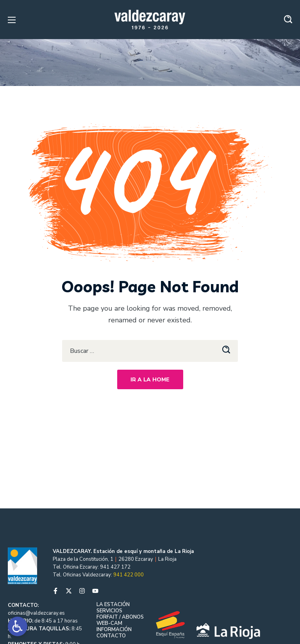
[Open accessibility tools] (18, 626)
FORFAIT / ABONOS (120, 617)
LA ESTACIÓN (113, 605)
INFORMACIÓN (114, 630)
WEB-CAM (109, 623)
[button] (288, 20)
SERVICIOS (109, 611)
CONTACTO (111, 636)
